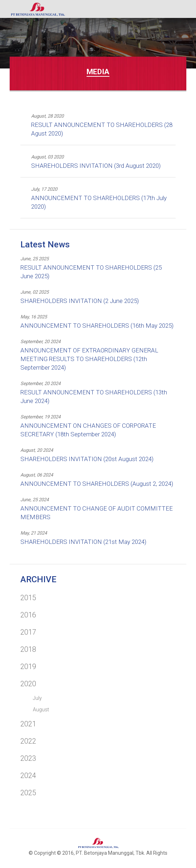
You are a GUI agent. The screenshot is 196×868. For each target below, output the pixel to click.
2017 (28, 632)
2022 (28, 741)
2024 (28, 775)
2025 (28, 793)
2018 (28, 649)
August (41, 710)
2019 (28, 667)
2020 (28, 684)
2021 (28, 724)
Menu (183, 9)
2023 (28, 758)
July (37, 698)
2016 (28, 615)
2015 (28, 598)
